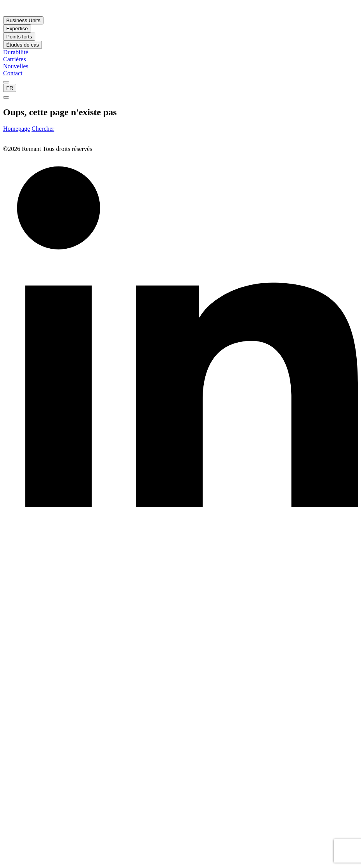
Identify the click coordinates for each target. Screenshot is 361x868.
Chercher (43, 129)
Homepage (16, 129)
